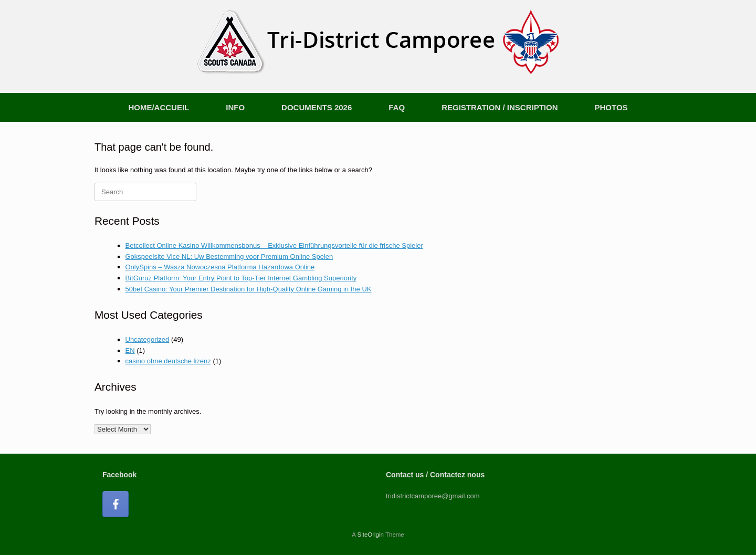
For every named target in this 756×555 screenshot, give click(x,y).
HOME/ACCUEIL (159, 107)
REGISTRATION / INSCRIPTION (500, 107)
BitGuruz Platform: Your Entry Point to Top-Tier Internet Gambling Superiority (241, 278)
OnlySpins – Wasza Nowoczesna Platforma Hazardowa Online (220, 267)
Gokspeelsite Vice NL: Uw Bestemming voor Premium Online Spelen (229, 256)
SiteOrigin (370, 535)
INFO (235, 107)
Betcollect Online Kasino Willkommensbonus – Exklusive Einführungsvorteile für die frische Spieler (274, 245)
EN (130, 350)
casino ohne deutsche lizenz (168, 361)
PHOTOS (611, 107)
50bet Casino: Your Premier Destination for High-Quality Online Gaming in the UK (249, 289)
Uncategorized (148, 339)
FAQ (397, 107)
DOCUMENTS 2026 (317, 107)
